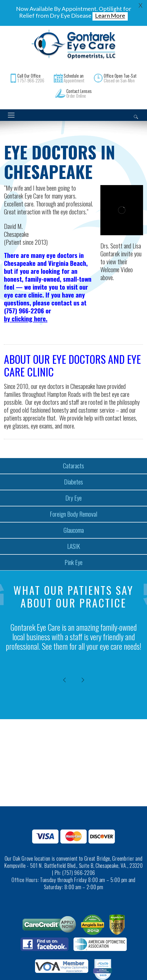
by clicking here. (26, 305)
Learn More (110, 16)
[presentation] (64, 667)
